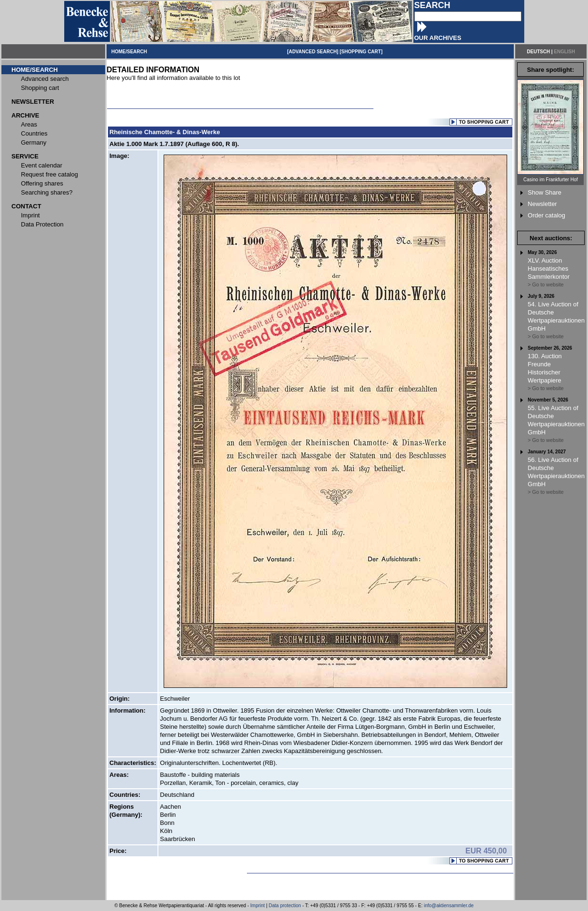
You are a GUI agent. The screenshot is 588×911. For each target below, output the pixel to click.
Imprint (258, 906)
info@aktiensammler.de (449, 906)
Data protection (285, 906)
